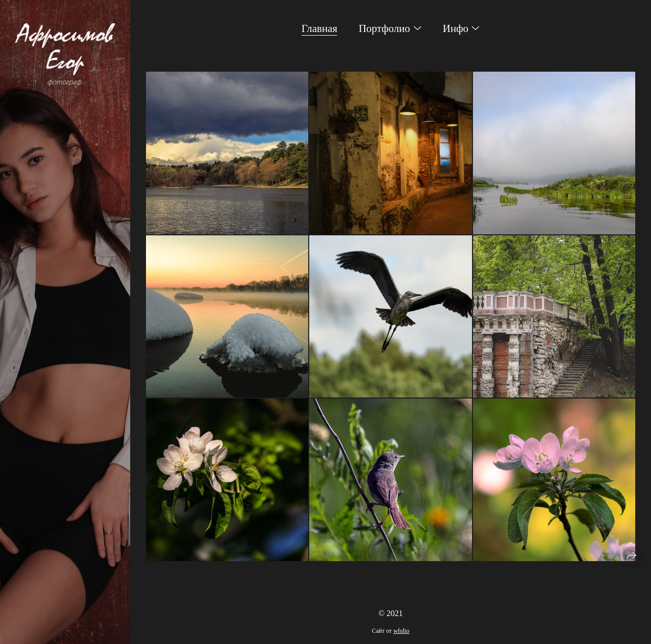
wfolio (401, 631)
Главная (320, 28)
